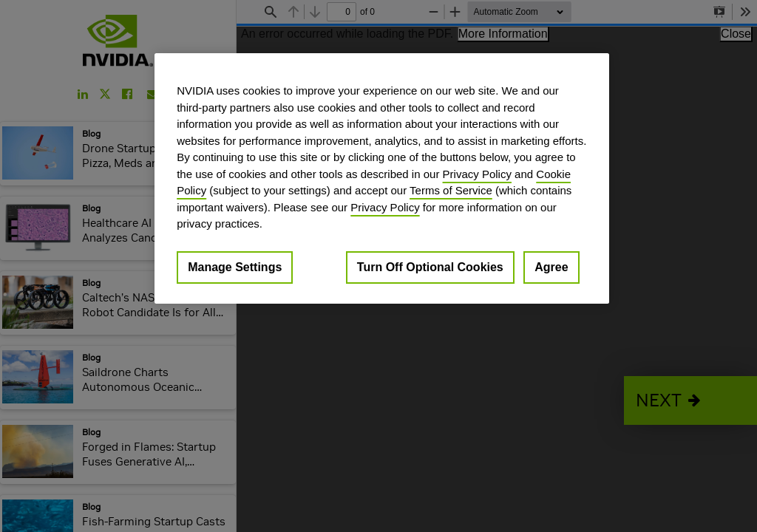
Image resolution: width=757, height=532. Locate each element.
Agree (551, 267)
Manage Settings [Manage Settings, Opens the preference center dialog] (235, 267)
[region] (381, 178)
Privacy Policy (477, 174)
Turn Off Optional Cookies (430, 267)
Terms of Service (451, 190)
